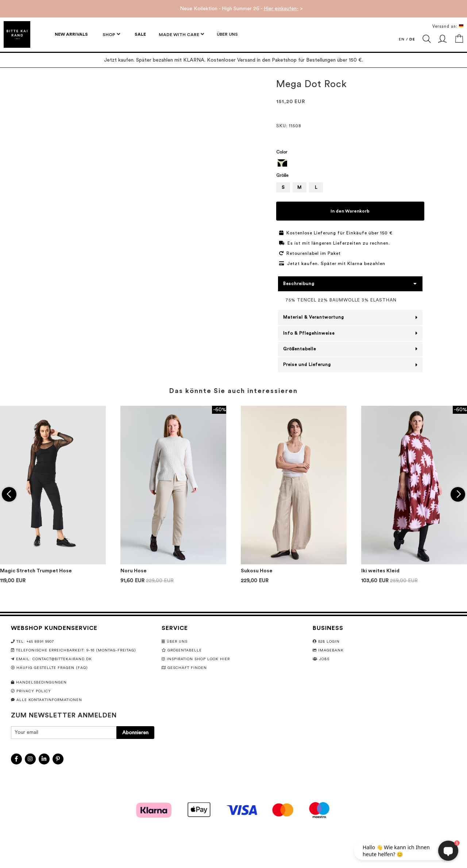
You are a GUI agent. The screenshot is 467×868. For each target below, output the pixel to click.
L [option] (316, 187)
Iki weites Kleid (380, 571)
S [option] (283, 187)
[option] (282, 163)
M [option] (299, 187)
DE (412, 39)
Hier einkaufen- (281, 9)
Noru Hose (134, 571)
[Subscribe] (135, 733)
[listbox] (350, 164)
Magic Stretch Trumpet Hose (36, 571)
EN (402, 39)
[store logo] (17, 34)
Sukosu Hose (257, 571)
